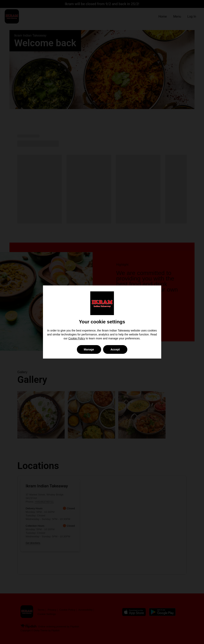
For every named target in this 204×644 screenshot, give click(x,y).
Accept (115, 349)
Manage (89, 349)
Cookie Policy (77, 338)
